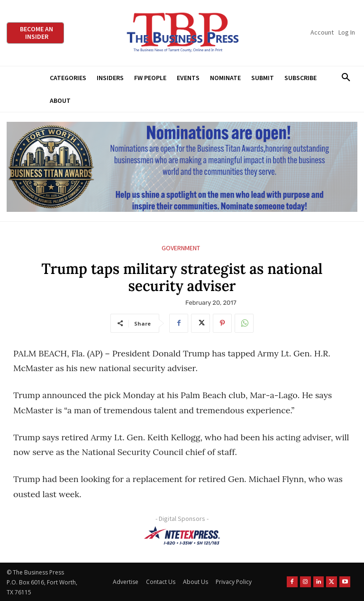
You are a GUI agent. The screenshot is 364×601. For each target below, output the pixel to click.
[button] (346, 78)
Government (181, 248)
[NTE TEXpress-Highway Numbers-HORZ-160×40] (182, 536)
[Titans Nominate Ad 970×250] (182, 167)
